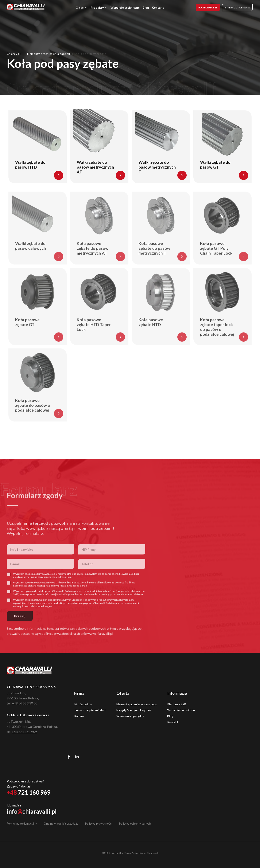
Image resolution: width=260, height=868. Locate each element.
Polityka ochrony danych (135, 823)
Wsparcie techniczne (125, 7)
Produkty (99, 8)
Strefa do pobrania (237, 7)
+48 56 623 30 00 (25, 703)
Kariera (79, 716)
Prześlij (20, 625)
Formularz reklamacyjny (22, 823)
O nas (82, 8)
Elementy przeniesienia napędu (49, 54)
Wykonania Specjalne (130, 716)
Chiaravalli (14, 54)
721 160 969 (29, 792)
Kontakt (158, 7)
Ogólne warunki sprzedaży (61, 823)
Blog (146, 7)
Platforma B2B (208, 7)
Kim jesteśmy (83, 704)
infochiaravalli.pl (32, 811)
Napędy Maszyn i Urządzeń (134, 710)
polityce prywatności (57, 643)
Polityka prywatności (99, 823)
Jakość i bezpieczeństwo (90, 710)
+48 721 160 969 (24, 732)
